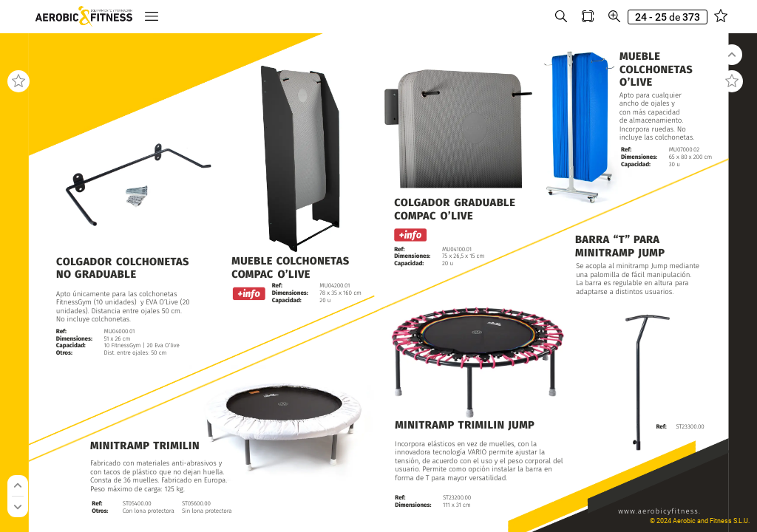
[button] (152, 17)
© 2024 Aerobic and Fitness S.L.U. (700, 521)
